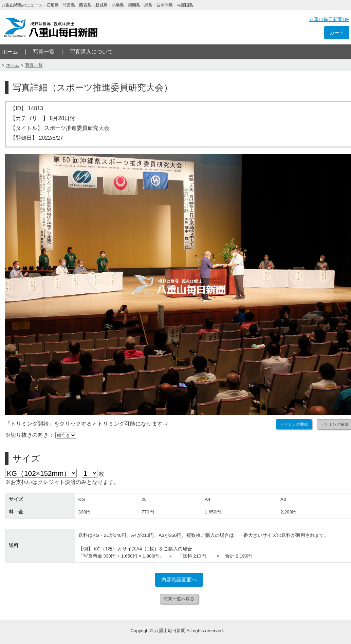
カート (337, 33)
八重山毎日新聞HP (329, 19)
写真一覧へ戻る (179, 599)
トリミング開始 (294, 424)
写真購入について (91, 52)
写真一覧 (44, 52)
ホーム (10, 52)
